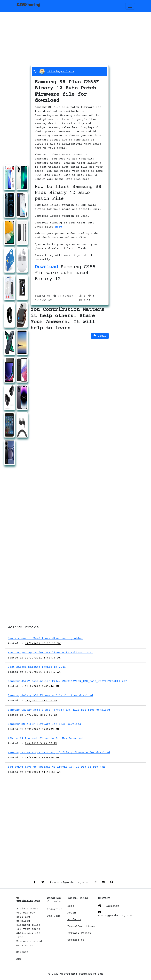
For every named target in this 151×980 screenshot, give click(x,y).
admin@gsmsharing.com (70, 882)
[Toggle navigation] (130, 6)
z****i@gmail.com (61, 71)
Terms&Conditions (81, 926)
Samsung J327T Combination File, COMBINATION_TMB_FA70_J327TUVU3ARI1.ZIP (67, 681)
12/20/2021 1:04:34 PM (43, 658)
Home (71, 906)
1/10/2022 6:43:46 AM (42, 686)
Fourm (72, 913)
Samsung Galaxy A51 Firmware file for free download (50, 695)
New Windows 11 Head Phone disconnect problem (45, 638)
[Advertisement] (75, 36)
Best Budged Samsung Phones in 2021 (37, 667)
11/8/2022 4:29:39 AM (42, 758)
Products (74, 920)
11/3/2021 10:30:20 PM (43, 644)
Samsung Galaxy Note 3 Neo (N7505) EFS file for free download (59, 710)
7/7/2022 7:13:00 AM (41, 701)
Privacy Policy (79, 933)
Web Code (54, 916)
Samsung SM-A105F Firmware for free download (44, 724)
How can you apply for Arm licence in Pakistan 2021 (50, 653)
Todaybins (55, 909)
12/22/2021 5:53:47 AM (43, 672)
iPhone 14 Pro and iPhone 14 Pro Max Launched (45, 738)
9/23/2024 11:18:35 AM (43, 772)
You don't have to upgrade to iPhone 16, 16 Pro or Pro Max (56, 767)
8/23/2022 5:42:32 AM (42, 729)
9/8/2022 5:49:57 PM (41, 743)
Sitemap (22, 952)
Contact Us (76, 940)
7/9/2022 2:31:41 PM (41, 715)
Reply (100, 336)
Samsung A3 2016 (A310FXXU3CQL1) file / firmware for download (59, 753)
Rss (19, 959)
